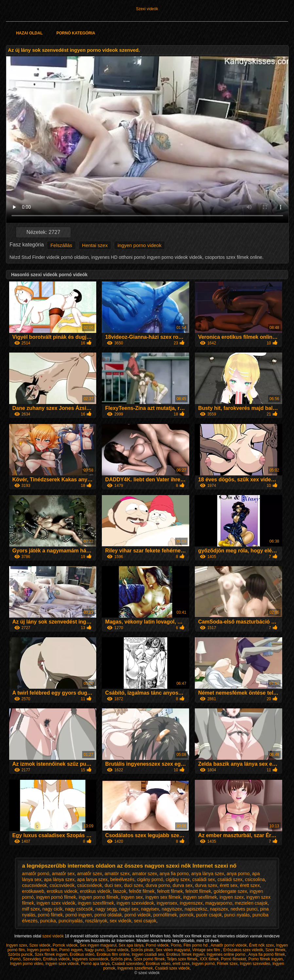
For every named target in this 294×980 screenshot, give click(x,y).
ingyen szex (231, 897)
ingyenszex (191, 903)
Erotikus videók (56, 959)
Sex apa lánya (131, 945)
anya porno (238, 874)
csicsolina (255, 879)
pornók (186, 915)
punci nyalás (237, 915)
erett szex (181, 964)
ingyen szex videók (56, 903)
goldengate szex (230, 891)
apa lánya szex (59, 879)
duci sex (113, 885)
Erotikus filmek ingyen (185, 954)
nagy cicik (53, 909)
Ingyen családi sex (148, 954)
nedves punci (244, 909)
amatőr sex (63, 874)
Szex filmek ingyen (51, 954)
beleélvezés (122, 879)
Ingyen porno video (27, 964)
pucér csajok (209, 915)
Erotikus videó (82, 954)
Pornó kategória (76, 33)
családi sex (203, 879)
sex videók (120, 921)
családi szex (230, 879)
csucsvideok (34, 885)
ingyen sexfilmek (200, 897)
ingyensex (167, 903)
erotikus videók (95, 891)
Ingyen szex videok (62, 964)
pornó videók (138, 915)
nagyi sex (129, 909)
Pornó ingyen (71, 950)
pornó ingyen (79, 915)
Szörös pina (121, 959)
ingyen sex (132, 897)
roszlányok (96, 921)
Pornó (15, 959)
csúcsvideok (89, 885)
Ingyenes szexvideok (90, 959)
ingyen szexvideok (135, 903)
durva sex (183, 885)
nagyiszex (172, 909)
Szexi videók (147, 9)
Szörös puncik (20, 954)
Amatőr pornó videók (229, 945)
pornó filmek (50, 915)
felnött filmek (198, 891)
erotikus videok (62, 891)
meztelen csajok (251, 903)
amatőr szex (89, 874)
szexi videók (54, 936)
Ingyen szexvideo (255, 964)
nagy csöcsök (79, 909)
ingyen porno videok (139, 245)
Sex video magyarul (173, 950)
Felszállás (61, 245)
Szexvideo (32, 959)
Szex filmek (275, 950)
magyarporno (219, 903)
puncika (48, 921)
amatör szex (117, 874)
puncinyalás (71, 921)
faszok (119, 891)
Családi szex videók (172, 968)
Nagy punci (94, 950)
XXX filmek (209, 959)
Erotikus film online (113, 954)
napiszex (219, 909)
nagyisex (150, 909)
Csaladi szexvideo (128, 964)
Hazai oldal (29, 33)
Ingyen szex (17, 945)
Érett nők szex (262, 945)
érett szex (250, 885)
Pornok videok (65, 945)
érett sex (229, 885)
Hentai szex (95, 245)
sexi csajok (145, 921)
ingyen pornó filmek (56, 897)
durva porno (158, 885)
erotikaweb (33, 891)
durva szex (206, 885)
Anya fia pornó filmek (267, 954)
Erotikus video (158, 964)
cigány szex (178, 879)
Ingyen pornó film (42, 950)
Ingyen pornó (203, 964)
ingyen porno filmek (98, 897)
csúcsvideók (62, 885)
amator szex (145, 874)
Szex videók (40, 945)
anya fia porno (174, 874)
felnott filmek (170, 891)
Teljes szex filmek (182, 959)
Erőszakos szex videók (243, 950)
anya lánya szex (208, 874)
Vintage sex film (207, 950)
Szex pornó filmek (149, 959)
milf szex (31, 909)
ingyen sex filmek (163, 897)
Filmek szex (227, 964)
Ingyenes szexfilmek (135, 968)
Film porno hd (196, 945)
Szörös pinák (142, 950)
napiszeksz (196, 909)
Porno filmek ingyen (265, 959)
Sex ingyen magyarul (98, 945)
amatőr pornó (36, 874)
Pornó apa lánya (95, 964)
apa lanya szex (92, 879)
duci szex (134, 885)
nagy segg (106, 909)
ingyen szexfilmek (96, 903)
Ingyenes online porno (226, 954)
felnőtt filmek (142, 891)
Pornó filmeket (234, 959)
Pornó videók (157, 945)
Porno (176, 945)
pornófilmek (165, 915)
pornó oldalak (108, 915)
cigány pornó (150, 879)
